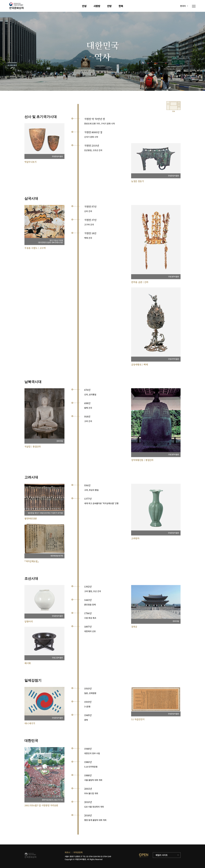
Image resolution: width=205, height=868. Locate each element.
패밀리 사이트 (162, 855)
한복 (121, 6)
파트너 (67, 852)
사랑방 (97, 6)
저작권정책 (78, 852)
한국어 (183, 6)
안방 (109, 6)
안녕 (84, 6)
